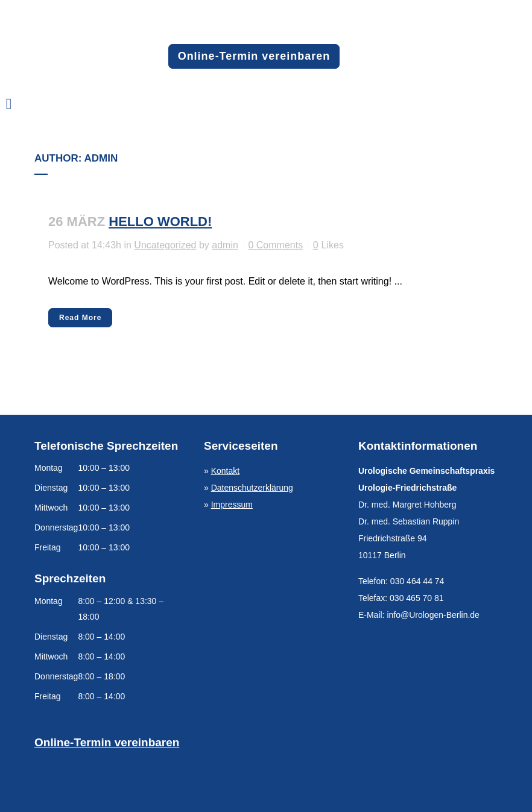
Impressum (232, 505)
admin (225, 245)
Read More (80, 318)
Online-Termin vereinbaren (254, 56)
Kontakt (225, 471)
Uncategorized (165, 245)
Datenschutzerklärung (252, 488)
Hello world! (160, 222)
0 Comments (275, 245)
